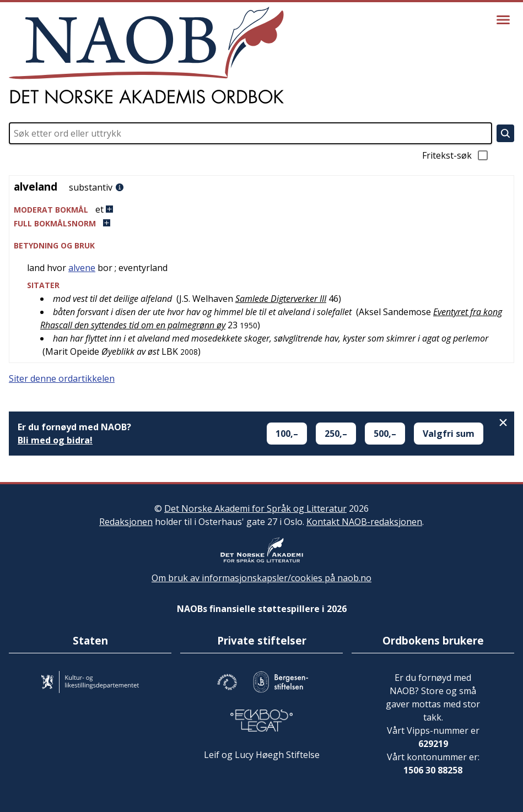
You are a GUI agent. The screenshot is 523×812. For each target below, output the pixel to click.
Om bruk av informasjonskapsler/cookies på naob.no (261, 578)
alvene (82, 268)
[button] (261, 210)
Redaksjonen (126, 522)
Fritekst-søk (456, 155)
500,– (385, 434)
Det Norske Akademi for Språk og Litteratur (255, 508)
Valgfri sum (449, 434)
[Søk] (505, 133)
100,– (287, 434)
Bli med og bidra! (55, 440)
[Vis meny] (503, 20)
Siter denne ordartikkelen (62, 378)
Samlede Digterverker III (281, 299)
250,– (336, 434)
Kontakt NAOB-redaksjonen (364, 522)
